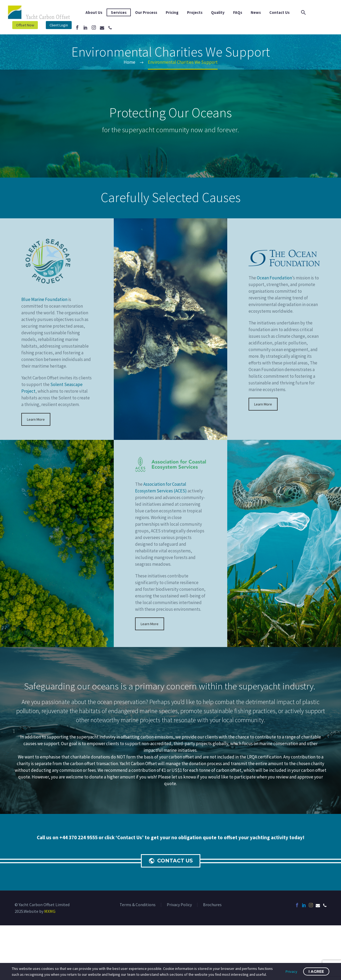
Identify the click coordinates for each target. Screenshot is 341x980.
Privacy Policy (179, 905)
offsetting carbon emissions (147, 737)
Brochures (212, 905)
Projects (195, 12)
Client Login (60, 25)
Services (119, 12)
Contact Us (279, 12)
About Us (94, 12)
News (256, 12)
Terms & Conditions (138, 905)
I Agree (316, 971)
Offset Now (26, 25)
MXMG (50, 911)
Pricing (172, 12)
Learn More (36, 419)
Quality (218, 12)
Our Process (146, 12)
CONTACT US (172, 861)
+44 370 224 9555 (79, 837)
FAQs (238, 12)
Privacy (291, 971)
